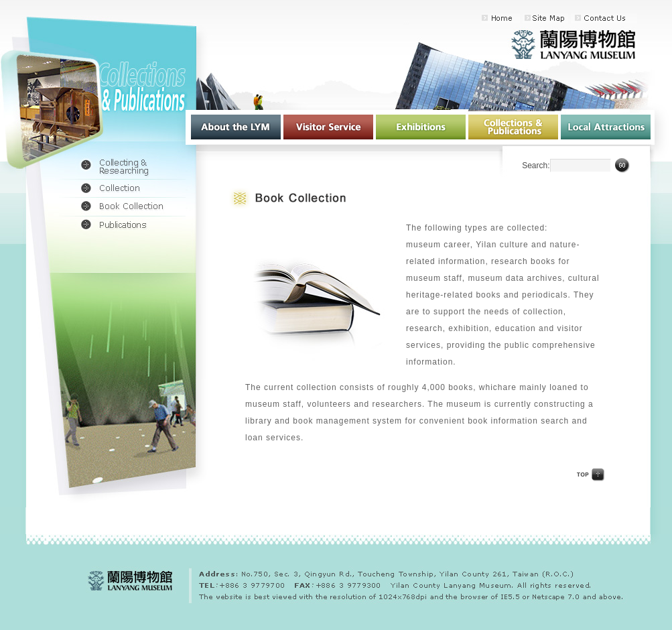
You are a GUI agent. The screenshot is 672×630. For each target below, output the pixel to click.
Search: (536, 166)
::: (406, 21)
